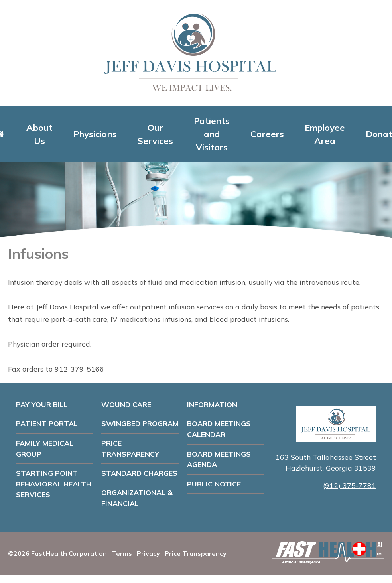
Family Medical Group (45, 448)
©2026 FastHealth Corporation (57, 553)
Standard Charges (139, 473)
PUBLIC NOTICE (214, 484)
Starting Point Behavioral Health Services (54, 484)
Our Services (155, 134)
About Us (39, 134)
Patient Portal (47, 423)
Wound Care (126, 404)
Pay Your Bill (42, 404)
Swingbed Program (140, 423)
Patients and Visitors (212, 134)
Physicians (95, 134)
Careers (267, 134)
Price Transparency (130, 448)
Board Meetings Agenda (219, 459)
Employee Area (325, 134)
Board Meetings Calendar (219, 429)
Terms (122, 553)
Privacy (148, 553)
